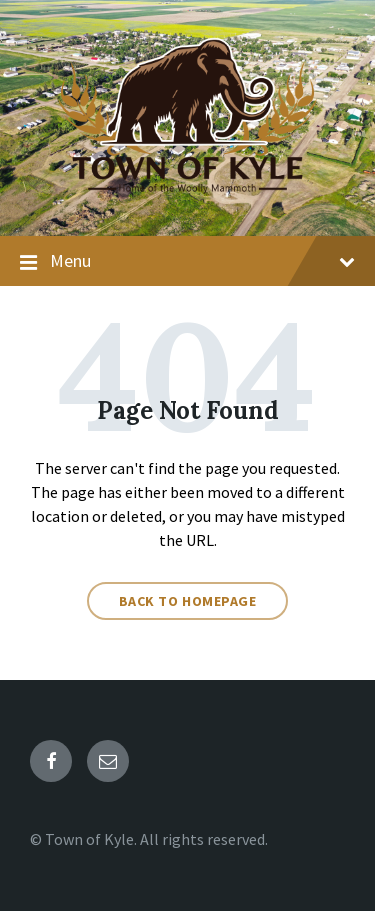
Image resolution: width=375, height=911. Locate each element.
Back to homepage (188, 601)
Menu (187, 262)
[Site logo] (187, 196)
